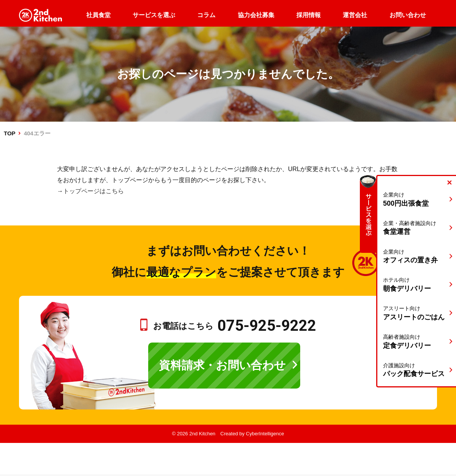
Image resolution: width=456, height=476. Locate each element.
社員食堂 (98, 15)
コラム (206, 15)
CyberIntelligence (265, 434)
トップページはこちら (93, 191)
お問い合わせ (408, 15)
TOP (9, 133)
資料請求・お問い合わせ (222, 365)
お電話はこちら (235, 326)
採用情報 (309, 15)
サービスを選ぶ (154, 15)
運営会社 (355, 15)
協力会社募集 (256, 15)
